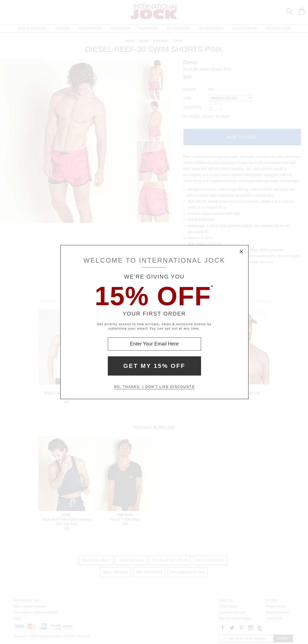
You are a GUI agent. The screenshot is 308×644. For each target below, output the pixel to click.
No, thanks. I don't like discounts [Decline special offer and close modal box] (154, 387)
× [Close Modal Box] (242, 252)
